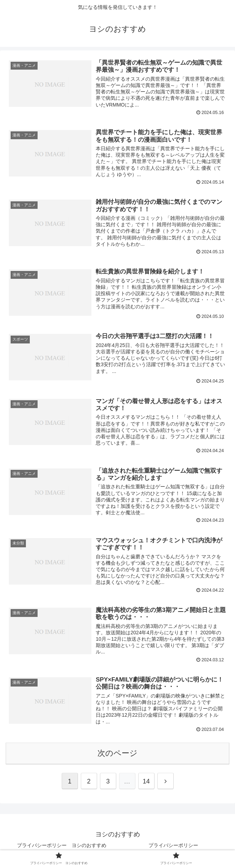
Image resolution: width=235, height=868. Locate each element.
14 (146, 781)
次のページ (117, 753)
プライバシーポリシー (173, 845)
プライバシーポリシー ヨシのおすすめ (62, 845)
